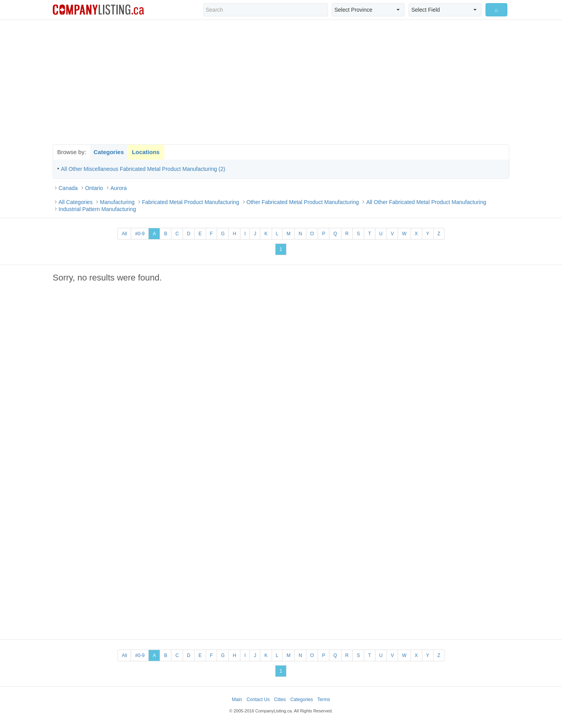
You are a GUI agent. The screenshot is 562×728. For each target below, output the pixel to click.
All (124, 234)
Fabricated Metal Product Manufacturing (191, 202)
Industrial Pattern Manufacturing (97, 209)
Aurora (119, 188)
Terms (324, 700)
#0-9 (140, 234)
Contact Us (258, 700)
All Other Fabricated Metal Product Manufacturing (426, 202)
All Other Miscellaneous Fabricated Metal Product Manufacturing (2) (143, 169)
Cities (280, 700)
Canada (68, 188)
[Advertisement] (281, 82)
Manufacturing (117, 202)
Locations (146, 152)
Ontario (94, 188)
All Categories (76, 202)
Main (237, 700)
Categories (109, 152)
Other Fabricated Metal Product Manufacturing (303, 202)
